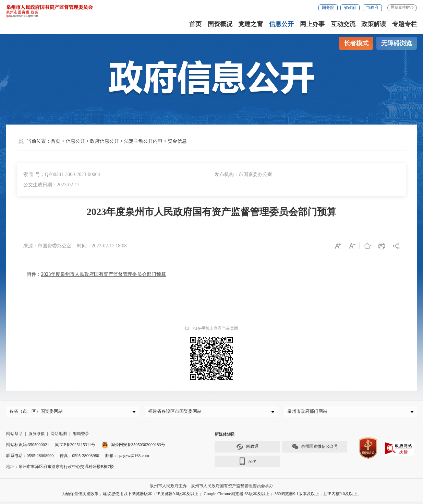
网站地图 (59, 436)
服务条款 (37, 436)
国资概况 (220, 24)
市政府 (372, 8)
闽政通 (247, 449)
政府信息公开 (105, 141)
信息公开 (281, 24)
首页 (195, 24)
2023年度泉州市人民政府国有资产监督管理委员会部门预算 (104, 274)
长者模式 (356, 43)
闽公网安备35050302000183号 (133, 447)
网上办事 (312, 24)
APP (247, 464)
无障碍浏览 (397, 43)
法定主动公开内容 (143, 141)
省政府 (350, 8)
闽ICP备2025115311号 (75, 447)
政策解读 (374, 24)
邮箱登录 (81, 436)
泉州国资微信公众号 (315, 449)
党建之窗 (251, 24)
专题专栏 (404, 24)
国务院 (328, 8)
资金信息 (177, 141)
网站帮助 (14, 436)
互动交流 (343, 24)
